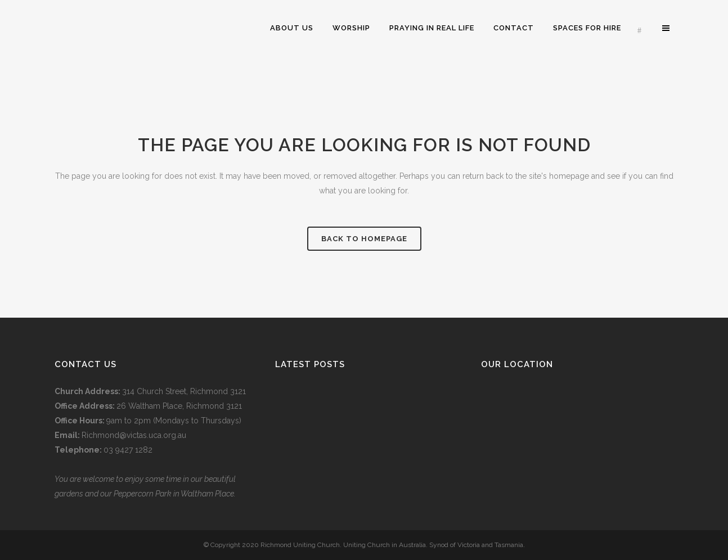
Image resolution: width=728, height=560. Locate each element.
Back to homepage (364, 239)
